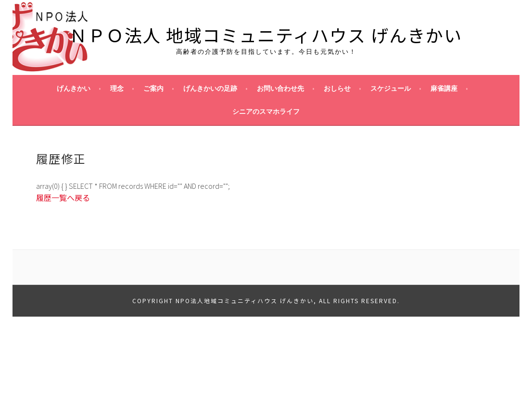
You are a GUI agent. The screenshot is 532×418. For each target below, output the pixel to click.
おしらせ (337, 88)
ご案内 (153, 88)
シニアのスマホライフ (266, 111)
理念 (117, 88)
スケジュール (391, 88)
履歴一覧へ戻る (63, 197)
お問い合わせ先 (280, 88)
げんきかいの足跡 (210, 88)
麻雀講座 (444, 88)
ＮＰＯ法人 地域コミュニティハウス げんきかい (266, 35)
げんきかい (74, 88)
